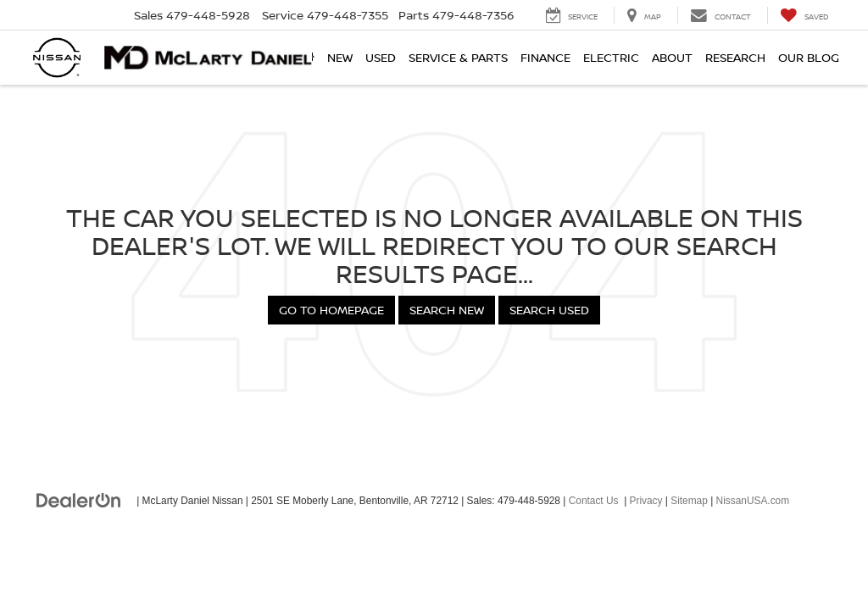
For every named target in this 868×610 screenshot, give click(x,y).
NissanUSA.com (753, 501)
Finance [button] (545, 57)
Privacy (646, 501)
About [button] (672, 57)
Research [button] (735, 57)
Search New (447, 310)
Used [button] (381, 57)
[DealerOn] (79, 500)
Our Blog (809, 57)
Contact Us (594, 501)
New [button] (340, 57)
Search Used (549, 310)
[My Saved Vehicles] (804, 15)
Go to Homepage (331, 310)
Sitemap (689, 501)
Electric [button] (611, 57)
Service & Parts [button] (458, 57)
